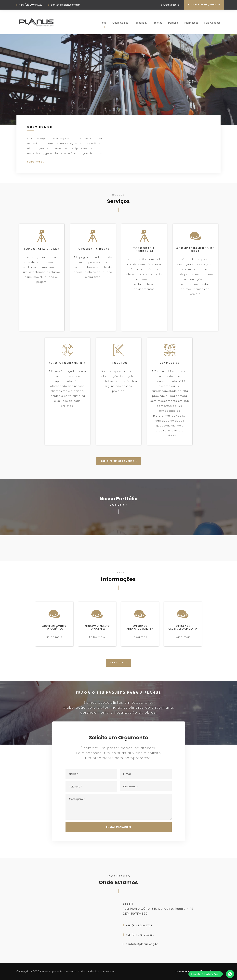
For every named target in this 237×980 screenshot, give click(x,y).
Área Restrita (170, 5)
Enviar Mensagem (119, 827)
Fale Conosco (212, 23)
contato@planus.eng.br (65, 5)
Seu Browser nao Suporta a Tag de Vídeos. (118, 80)
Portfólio (173, 23)
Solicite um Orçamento (204, 5)
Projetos (157, 23)
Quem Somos (120, 23)
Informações (191, 23)
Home (103, 23)
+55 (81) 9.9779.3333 (140, 935)
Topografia (140, 23)
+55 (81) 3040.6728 (31, 5)
